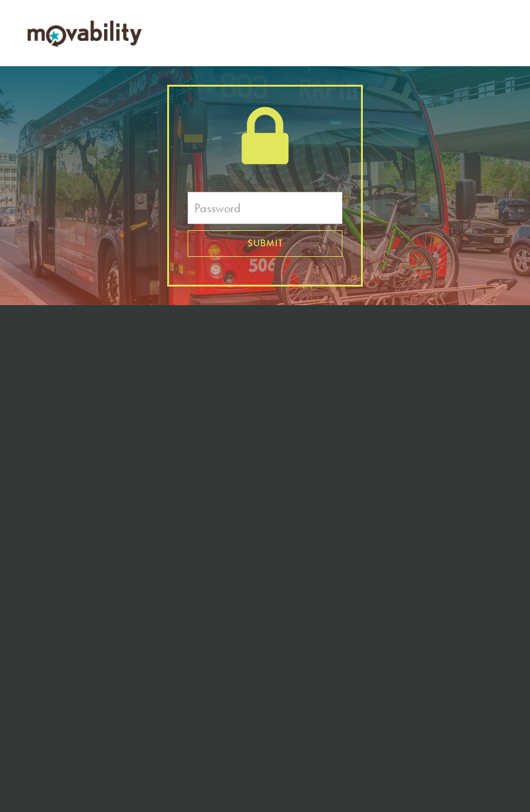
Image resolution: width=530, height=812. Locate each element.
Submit (265, 243)
